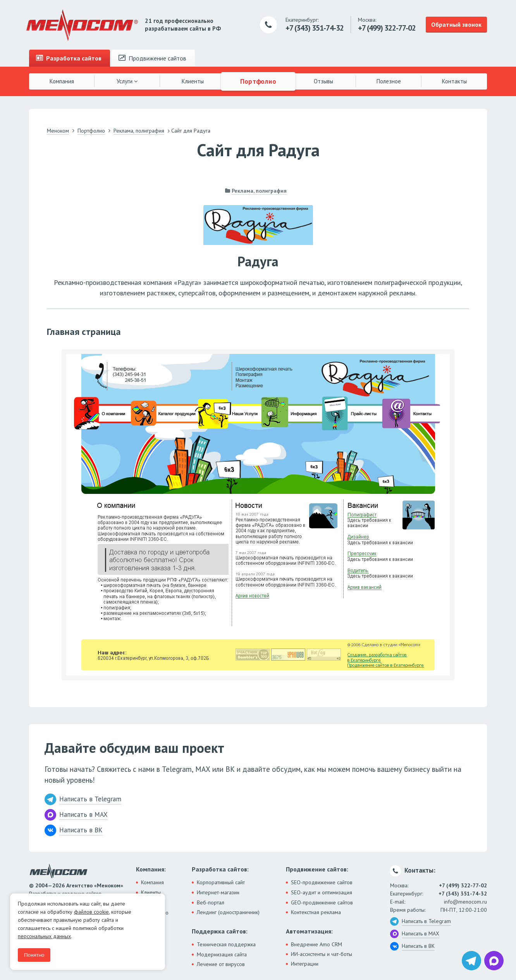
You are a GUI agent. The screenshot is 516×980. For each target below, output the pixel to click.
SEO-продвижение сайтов (322, 882)
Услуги (127, 81)
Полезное (389, 81)
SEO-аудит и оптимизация (322, 892)
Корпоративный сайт (221, 882)
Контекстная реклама (316, 912)
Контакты (454, 81)
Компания (62, 81)
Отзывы (323, 81)
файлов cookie (91, 912)
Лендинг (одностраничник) (228, 912)
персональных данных (44, 936)
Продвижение (152, 58)
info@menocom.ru (465, 902)
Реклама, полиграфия (259, 191)
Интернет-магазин (218, 892)
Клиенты (193, 81)
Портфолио (258, 81)
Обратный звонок (456, 24)
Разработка (69, 58)
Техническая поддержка (226, 944)
